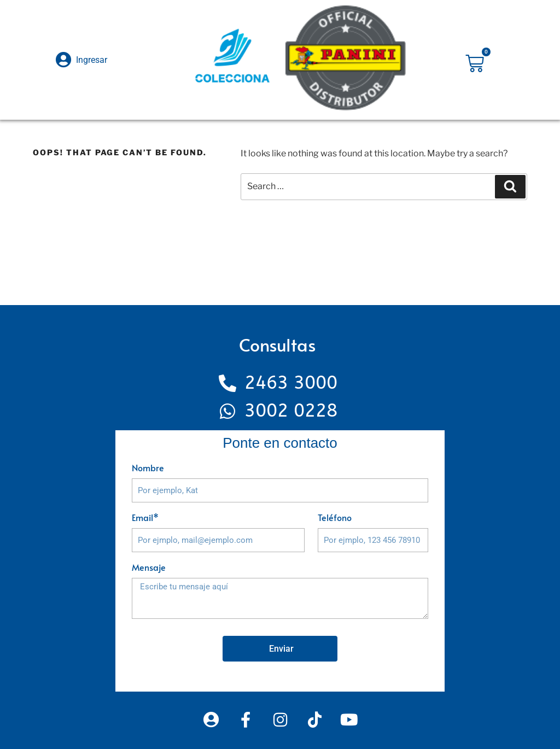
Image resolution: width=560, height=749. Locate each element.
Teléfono (335, 517)
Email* (145, 517)
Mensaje (149, 567)
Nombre (148, 467)
